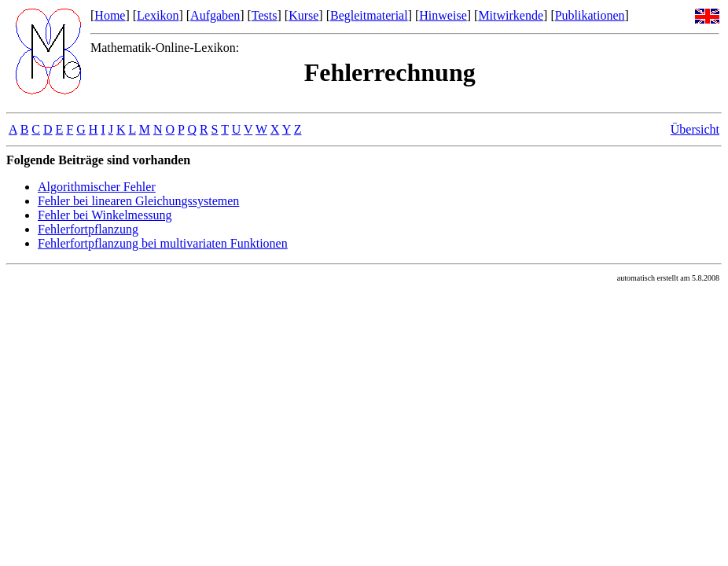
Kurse (303, 15)
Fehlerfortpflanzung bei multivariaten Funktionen (163, 243)
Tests (265, 15)
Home (110, 15)
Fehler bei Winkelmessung (105, 215)
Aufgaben (215, 15)
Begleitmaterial (369, 15)
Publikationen (590, 15)
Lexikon (158, 15)
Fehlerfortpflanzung (88, 229)
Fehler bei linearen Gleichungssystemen (138, 201)
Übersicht (695, 129)
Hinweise (443, 15)
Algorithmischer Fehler (97, 187)
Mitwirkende (511, 15)
